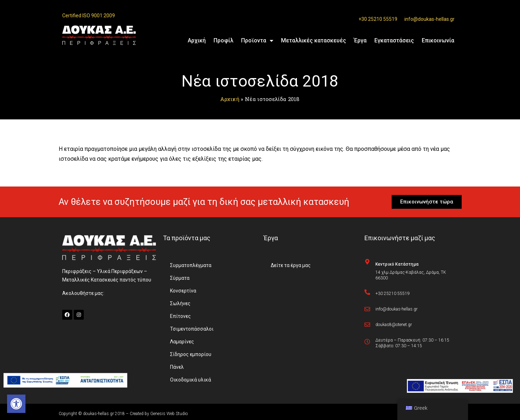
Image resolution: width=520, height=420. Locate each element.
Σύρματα (180, 278)
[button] (16, 404)
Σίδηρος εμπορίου (191, 354)
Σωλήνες (180, 303)
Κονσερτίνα (183, 291)
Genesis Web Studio (169, 414)
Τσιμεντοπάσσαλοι (192, 329)
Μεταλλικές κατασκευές (314, 40)
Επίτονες (180, 316)
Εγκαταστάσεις (394, 40)
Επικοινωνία (438, 40)
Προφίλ (223, 40)
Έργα (360, 40)
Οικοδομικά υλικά (191, 380)
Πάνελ (177, 367)
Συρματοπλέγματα (191, 265)
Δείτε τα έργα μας (291, 265)
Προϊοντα (257, 41)
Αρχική (197, 40)
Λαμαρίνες (182, 342)
